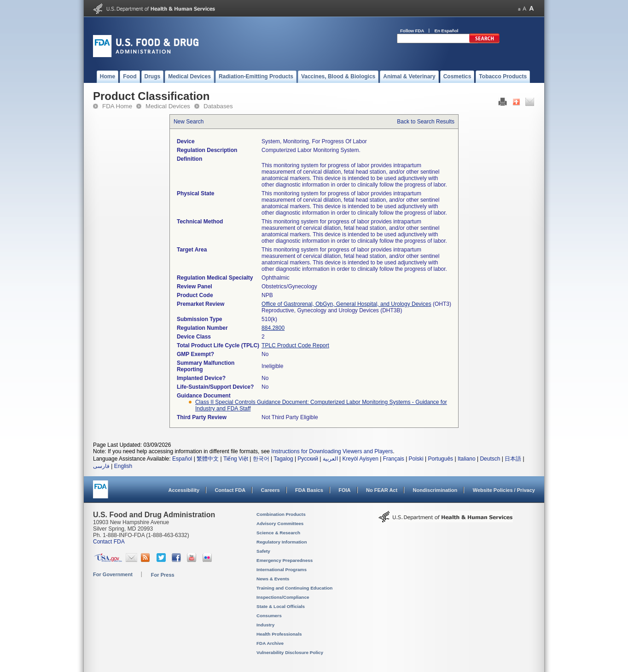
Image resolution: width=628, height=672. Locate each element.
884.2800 (273, 328)
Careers (270, 490)
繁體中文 (208, 459)
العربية (330, 459)
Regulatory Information (282, 542)
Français (394, 459)
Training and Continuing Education (294, 588)
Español (182, 459)
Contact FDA (230, 490)
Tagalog (284, 459)
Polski (416, 459)
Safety (263, 551)
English (123, 466)
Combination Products (281, 514)
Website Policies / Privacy (504, 490)
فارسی (101, 466)
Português (440, 459)
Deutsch (490, 459)
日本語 (513, 459)
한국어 (261, 459)
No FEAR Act (382, 490)
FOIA (344, 490)
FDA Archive (270, 643)
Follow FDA (412, 31)
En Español (447, 31)
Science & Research (278, 533)
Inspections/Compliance (283, 597)
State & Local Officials (281, 606)
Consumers (269, 616)
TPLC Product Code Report (295, 345)
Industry (265, 625)
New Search (189, 122)
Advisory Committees (280, 523)
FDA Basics (309, 490)
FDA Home (117, 106)
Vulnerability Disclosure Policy (290, 652)
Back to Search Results (426, 122)
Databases (218, 106)
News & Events (273, 579)
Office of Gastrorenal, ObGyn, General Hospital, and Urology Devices (346, 304)
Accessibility (184, 490)
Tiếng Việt (236, 459)
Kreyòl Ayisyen (360, 459)
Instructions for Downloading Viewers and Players (332, 451)
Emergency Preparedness (285, 560)
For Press (163, 575)
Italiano (467, 459)
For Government (113, 574)
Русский (308, 459)
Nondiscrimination (435, 490)
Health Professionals (279, 634)
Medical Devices (168, 106)
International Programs (282, 570)
